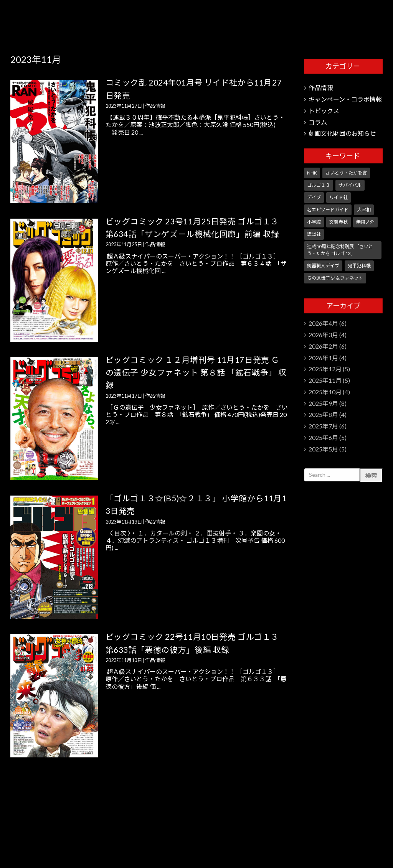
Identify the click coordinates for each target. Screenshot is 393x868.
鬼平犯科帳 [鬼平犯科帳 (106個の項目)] (359, 266)
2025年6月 (323, 437)
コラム (318, 122)
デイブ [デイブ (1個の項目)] (314, 197)
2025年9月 (323, 403)
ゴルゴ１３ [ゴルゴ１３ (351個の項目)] (319, 185)
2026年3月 (323, 335)
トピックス (324, 111)
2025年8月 (323, 414)
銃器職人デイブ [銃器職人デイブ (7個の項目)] (323, 266)
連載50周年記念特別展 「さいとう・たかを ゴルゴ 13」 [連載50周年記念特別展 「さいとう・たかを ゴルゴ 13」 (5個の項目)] (340, 250)
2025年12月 (325, 369)
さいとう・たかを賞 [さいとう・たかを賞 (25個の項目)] (346, 173)
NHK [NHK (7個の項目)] (312, 173)
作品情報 (155, 106)
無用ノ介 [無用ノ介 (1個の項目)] (365, 222)
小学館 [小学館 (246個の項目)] (314, 222)
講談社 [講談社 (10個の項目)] (314, 234)
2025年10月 (325, 392)
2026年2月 (323, 346)
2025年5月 (323, 449)
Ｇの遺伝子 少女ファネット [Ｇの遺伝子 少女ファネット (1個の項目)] (335, 278)
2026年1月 (323, 358)
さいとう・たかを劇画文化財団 (345, 19)
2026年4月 (323, 323)
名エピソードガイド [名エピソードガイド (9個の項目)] (328, 210)
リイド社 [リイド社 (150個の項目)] (339, 197)
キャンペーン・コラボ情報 (345, 99)
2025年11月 (325, 380)
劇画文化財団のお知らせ (342, 133)
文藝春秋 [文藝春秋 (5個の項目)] (339, 222)
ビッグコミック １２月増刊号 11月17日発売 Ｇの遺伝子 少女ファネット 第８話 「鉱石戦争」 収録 (196, 372)
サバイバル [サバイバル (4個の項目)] (350, 185)
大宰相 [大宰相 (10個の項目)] (364, 210)
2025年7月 (323, 426)
